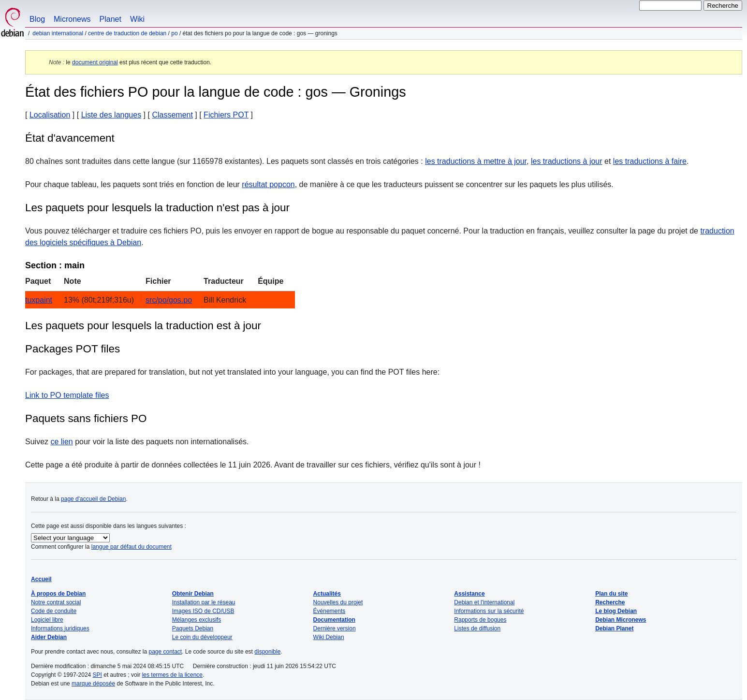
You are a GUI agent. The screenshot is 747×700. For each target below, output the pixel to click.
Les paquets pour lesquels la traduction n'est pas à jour (157, 208)
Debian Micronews (621, 620)
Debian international (58, 33)
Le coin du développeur (202, 637)
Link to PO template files (67, 395)
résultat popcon (268, 184)
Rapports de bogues (480, 620)
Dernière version (335, 628)
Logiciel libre (47, 620)
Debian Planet (614, 628)
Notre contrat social (56, 602)
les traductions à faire (650, 161)
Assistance (469, 594)
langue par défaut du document (132, 547)
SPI (97, 675)
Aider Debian (49, 637)
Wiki (137, 19)
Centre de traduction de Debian (127, 33)
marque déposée (93, 684)
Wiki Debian (329, 637)
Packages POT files (73, 349)
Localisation (50, 115)
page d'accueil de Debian (93, 499)
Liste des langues (111, 115)
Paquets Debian (193, 628)
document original (95, 62)
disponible (267, 652)
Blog (37, 19)
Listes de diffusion (477, 628)
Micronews (72, 19)
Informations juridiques (60, 628)
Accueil (41, 579)
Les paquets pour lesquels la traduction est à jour (143, 326)
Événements (330, 611)
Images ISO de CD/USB (203, 611)
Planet (110, 19)
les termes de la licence (172, 675)
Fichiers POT (226, 115)
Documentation (334, 620)
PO (174, 33)
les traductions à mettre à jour (476, 161)
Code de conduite (54, 611)
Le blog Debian (616, 611)
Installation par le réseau (204, 602)
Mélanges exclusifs (197, 620)
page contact (165, 652)
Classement (172, 115)
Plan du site (611, 594)
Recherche (610, 602)
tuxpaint (39, 300)
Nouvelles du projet (338, 602)
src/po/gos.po (169, 300)
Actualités (327, 594)
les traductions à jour (567, 161)
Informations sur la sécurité (489, 611)
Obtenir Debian (193, 594)
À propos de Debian (58, 594)
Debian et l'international (484, 602)
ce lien (61, 442)
